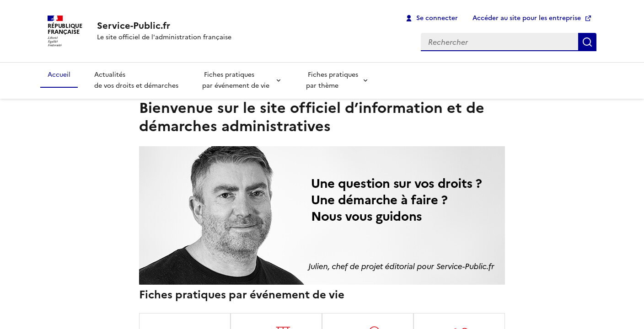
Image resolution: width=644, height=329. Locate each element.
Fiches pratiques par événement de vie (237, 80)
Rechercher (587, 42)
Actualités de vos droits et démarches (136, 80)
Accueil (59, 75)
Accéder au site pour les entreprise (527, 18)
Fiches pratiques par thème (332, 80)
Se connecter (437, 18)
